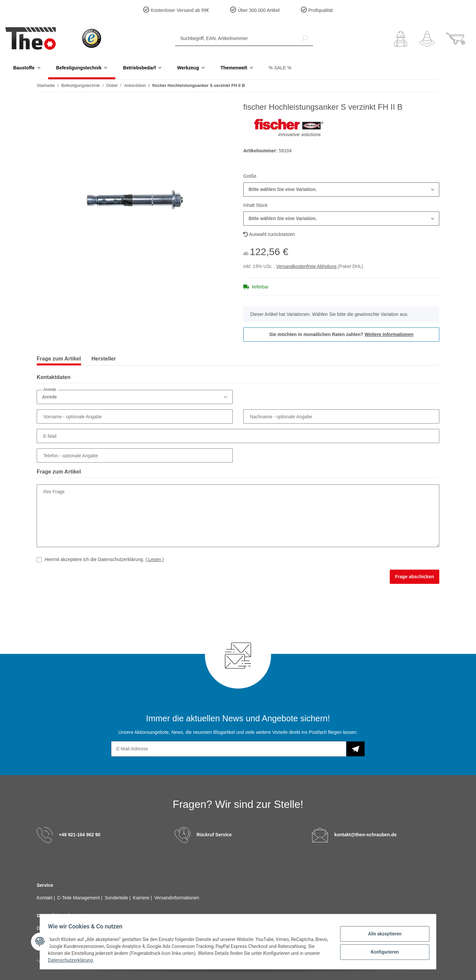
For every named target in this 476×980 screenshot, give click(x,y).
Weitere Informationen (389, 334)
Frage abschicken (415, 577)
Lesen (155, 559)
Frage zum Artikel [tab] (59, 359)
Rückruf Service (214, 835)
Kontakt (45, 898)
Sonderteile (117, 898)
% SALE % (280, 68)
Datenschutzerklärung (90, 960)
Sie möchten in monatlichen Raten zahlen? (341, 334)
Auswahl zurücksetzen (269, 234)
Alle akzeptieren (382, 934)
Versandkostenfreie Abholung (307, 266)
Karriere (142, 898)
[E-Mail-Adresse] (229, 749)
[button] (401, 39)
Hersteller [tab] (104, 359)
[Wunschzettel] (427, 39)
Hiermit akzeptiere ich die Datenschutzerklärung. (104, 559)
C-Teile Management (79, 898)
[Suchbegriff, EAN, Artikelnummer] (236, 38)
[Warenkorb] (456, 39)
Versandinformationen (177, 898)
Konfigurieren (382, 951)
